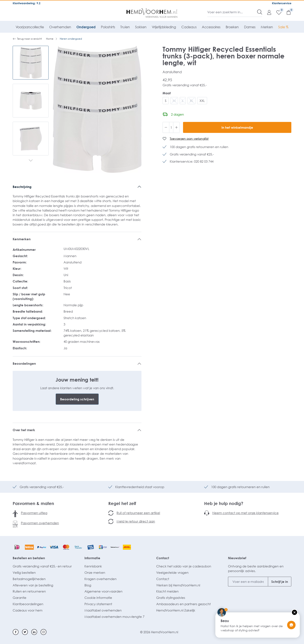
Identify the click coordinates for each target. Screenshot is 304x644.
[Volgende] (31, 161)
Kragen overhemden (100, 579)
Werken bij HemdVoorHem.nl (178, 585)
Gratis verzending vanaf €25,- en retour (42, 566)
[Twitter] (25, 632)
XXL (202, 101)
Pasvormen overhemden (40, 523)
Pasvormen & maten (33, 503)
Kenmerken (22, 239)
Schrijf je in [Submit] (280, 582)
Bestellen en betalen (29, 558)
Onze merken (95, 572)
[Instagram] (43, 632)
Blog (88, 585)
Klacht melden (167, 591)
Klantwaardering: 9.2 (26, 3)
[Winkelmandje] (286, 12)
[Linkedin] (34, 632)
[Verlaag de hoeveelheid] (166, 127)
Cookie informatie (98, 598)
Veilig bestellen (24, 572)
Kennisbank (93, 566)
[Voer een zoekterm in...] (232, 12)
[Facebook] (16, 632)
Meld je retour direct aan (136, 521)
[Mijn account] (267, 12)
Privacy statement (98, 604)
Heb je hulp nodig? (224, 503)
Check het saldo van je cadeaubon (184, 566)
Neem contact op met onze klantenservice (246, 513)
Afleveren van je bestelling (33, 585)
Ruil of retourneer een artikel (138, 513)
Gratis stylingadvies (171, 598)
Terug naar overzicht (27, 39)
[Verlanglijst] (277, 12)
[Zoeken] (260, 12)
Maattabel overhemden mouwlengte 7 (114, 617)
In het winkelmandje (237, 127)
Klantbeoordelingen (28, 604)
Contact (163, 558)
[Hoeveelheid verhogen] (176, 127)
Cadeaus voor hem (28, 610)
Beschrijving (22, 187)
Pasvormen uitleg (34, 513)
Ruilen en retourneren (29, 591)
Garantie (20, 598)
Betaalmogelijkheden (29, 579)
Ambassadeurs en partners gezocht (183, 604)
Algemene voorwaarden (103, 591)
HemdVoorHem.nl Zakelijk (176, 610)
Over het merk (24, 430)
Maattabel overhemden (103, 610)
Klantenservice (282, 3)
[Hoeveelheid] (171, 127)
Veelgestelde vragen (172, 572)
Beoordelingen (24, 363)
